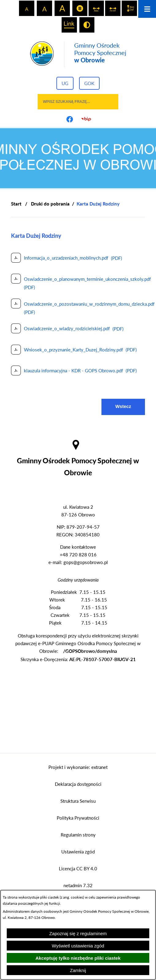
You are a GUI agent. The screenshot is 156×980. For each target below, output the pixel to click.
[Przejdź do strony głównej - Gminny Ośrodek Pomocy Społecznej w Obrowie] (78, 54)
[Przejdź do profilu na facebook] (70, 119)
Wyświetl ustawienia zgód (78, 946)
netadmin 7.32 (78, 885)
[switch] (80, 8)
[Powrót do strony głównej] (16, 204)
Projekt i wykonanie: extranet (78, 767)
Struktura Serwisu (78, 801)
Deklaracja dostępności (78, 784)
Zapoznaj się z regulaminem (78, 933)
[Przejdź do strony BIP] (86, 119)
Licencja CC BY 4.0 (78, 868)
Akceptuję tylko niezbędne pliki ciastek (78, 958)
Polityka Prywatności (78, 818)
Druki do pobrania (50, 204)
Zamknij (78, 970)
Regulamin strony (78, 835)
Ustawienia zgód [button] (78, 852)
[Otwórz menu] (147, 9)
